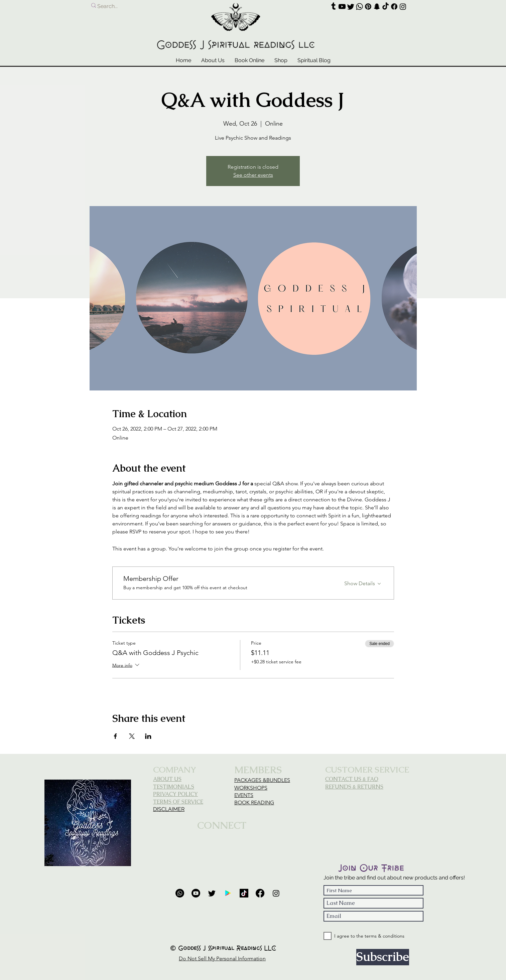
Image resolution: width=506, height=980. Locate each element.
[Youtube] (342, 7)
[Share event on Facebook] (115, 736)
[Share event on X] (132, 736)
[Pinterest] (368, 7)
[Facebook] (394, 7)
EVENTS (244, 795)
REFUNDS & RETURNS (354, 787)
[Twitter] (351, 7)
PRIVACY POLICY (175, 794)
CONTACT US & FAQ (352, 779)
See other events (253, 175)
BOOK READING (254, 802)
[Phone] (180, 893)
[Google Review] (228, 893)
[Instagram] (403, 7)
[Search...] (143, 6)
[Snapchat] (377, 7)
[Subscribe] (383, 957)
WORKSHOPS (251, 788)
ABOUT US (167, 779)
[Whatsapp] (359, 7)
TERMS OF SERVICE (178, 802)
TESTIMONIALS (174, 787)
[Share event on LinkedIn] (148, 736)
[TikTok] (386, 7)
